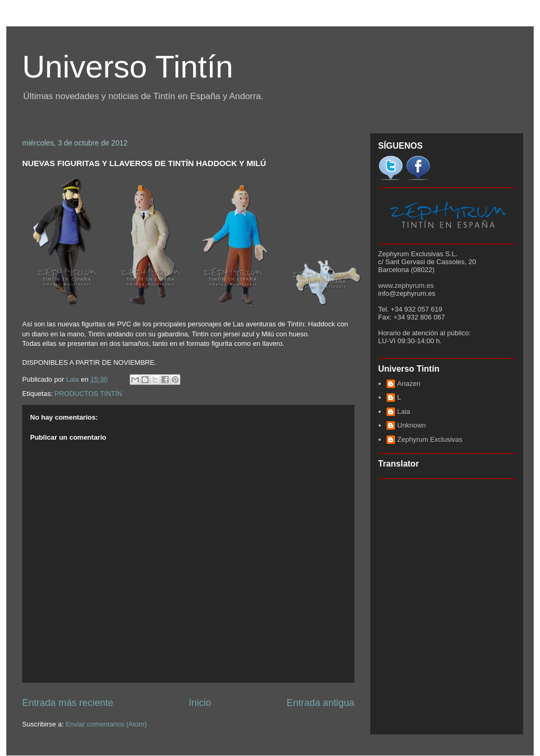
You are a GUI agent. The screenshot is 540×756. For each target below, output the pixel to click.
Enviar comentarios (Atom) (106, 724)
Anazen (409, 384)
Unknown (411, 425)
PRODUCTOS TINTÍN (88, 394)
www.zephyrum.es (406, 285)
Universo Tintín (128, 67)
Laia (404, 411)
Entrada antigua (321, 703)
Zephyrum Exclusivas (430, 439)
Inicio (200, 703)
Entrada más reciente (68, 703)
